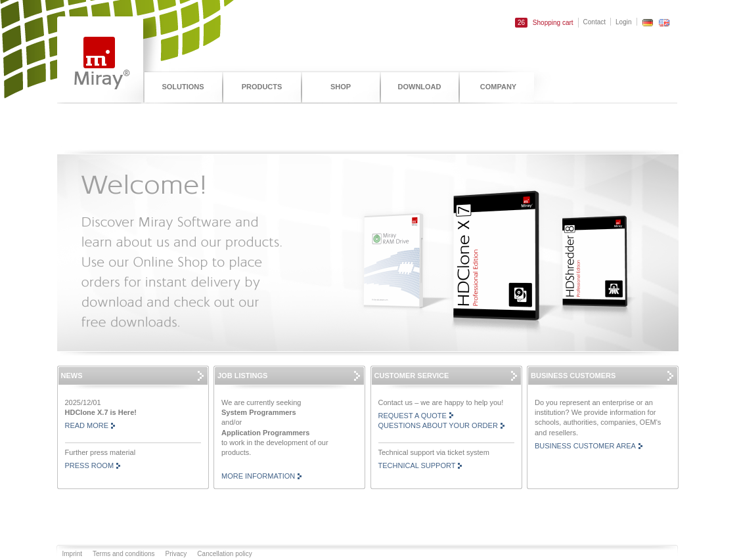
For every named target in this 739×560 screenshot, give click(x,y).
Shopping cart (544, 23)
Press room (90, 465)
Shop (341, 87)
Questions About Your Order (438, 425)
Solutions (183, 87)
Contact (594, 22)
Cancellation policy (224, 554)
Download (420, 87)
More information (258, 476)
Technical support (417, 465)
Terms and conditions (124, 554)
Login (623, 22)
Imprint (73, 554)
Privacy (176, 554)
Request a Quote (413, 416)
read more (87, 425)
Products (262, 87)
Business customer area (585, 446)
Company (498, 87)
